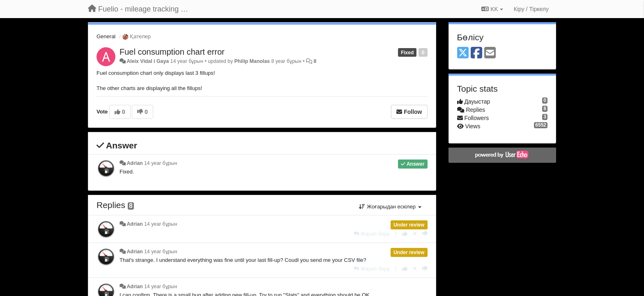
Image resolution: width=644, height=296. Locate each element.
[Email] (490, 53)
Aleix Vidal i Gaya (148, 61)
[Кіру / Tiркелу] (531, 9)
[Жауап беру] (372, 234)
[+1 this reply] (405, 234)
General (106, 36)
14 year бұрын (161, 163)
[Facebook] (476, 53)
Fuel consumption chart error (172, 52)
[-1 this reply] (425, 234)
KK (492, 9)
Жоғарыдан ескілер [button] (390, 207)
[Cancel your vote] (415, 234)
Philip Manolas (252, 61)
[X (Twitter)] (463, 53)
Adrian (135, 163)
